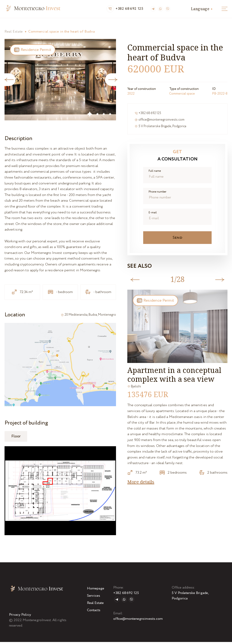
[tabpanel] (60, 82)
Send (178, 240)
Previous (135, 282)
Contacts (94, 612)
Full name (155, 173)
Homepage (96, 590)
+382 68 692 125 (129, 10)
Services (94, 598)
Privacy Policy (20, 617)
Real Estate (14, 34)
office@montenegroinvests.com (161, 122)
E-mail (153, 215)
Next (113, 82)
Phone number (157, 194)
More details (141, 484)
